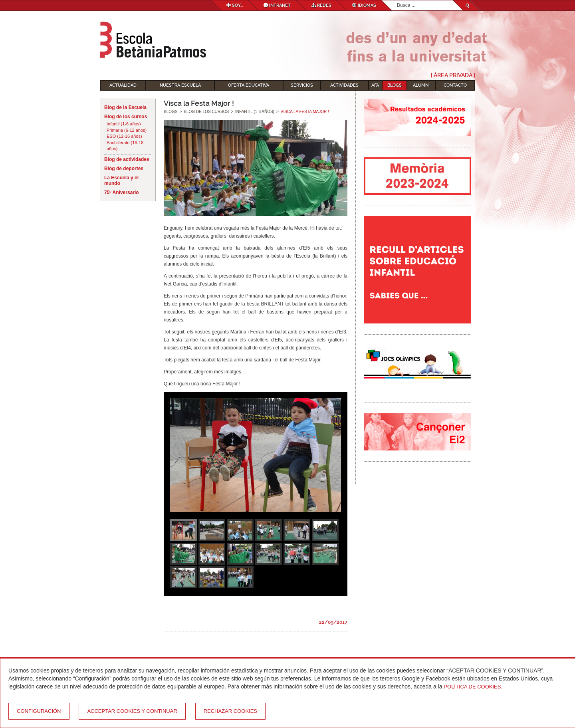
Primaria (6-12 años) (127, 130)
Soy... (235, 5)
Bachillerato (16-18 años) (125, 146)
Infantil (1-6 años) (124, 124)
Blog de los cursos (126, 117)
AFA (375, 85)
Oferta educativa (249, 85)
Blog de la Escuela (125, 107)
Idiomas (364, 5)
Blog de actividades (127, 159)
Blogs (395, 85)
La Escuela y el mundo (121, 181)
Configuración (39, 711)
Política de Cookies (472, 687)
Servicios (302, 85)
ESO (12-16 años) (124, 136)
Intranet (277, 5)
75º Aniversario (122, 192)
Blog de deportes (124, 169)
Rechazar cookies (230, 711)
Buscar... (397, 1)
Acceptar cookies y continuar (132, 711)
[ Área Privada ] (453, 75)
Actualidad (123, 85)
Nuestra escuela (180, 85)
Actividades (344, 85)
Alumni (421, 85)
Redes (321, 5)
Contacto (455, 85)
